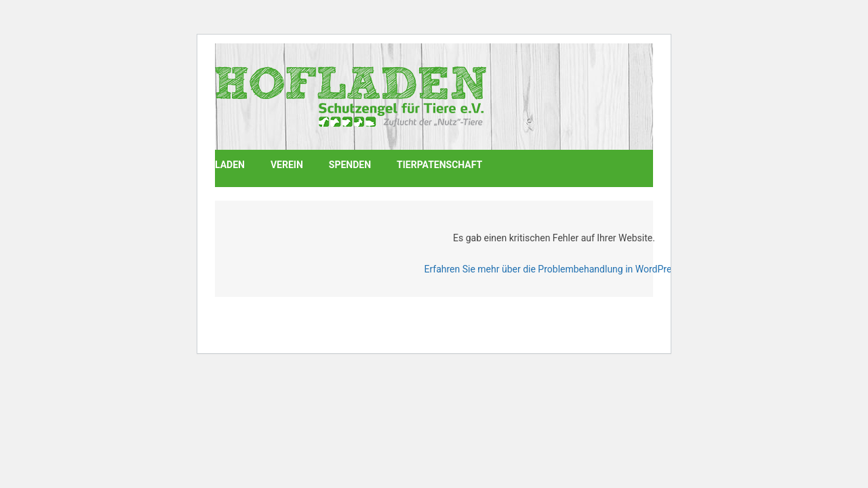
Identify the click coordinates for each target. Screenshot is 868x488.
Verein (287, 165)
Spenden (350, 165)
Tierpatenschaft (439, 165)
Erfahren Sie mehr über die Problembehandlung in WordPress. (554, 269)
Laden (230, 165)
